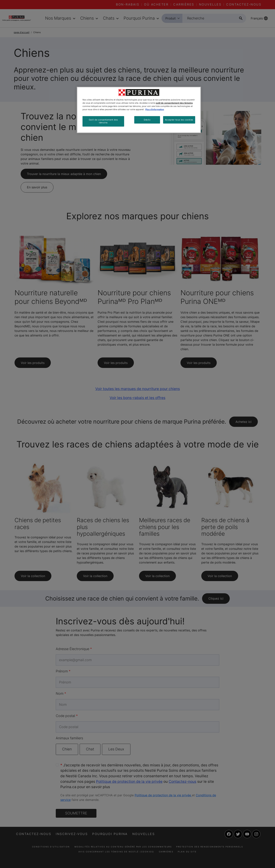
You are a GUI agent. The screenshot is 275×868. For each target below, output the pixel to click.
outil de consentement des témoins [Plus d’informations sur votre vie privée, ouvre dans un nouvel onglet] (174, 103)
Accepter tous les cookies (179, 120)
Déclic (147, 120)
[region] (139, 110)
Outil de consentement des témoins (103, 121)
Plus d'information (155, 109)
